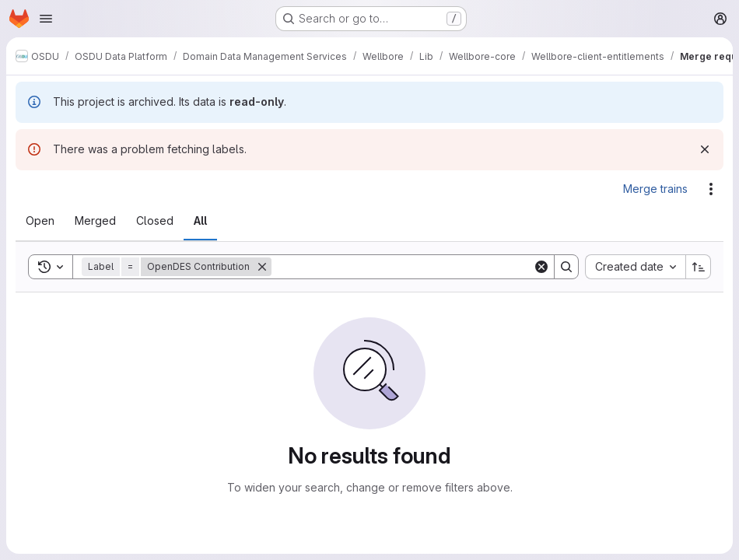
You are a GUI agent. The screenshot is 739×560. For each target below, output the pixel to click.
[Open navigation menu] (46, 19)
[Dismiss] (705, 149)
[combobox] (635, 267)
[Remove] (262, 267)
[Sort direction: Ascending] (699, 267)
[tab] (40, 221)
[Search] (402, 267)
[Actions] (711, 189)
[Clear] (541, 267)
